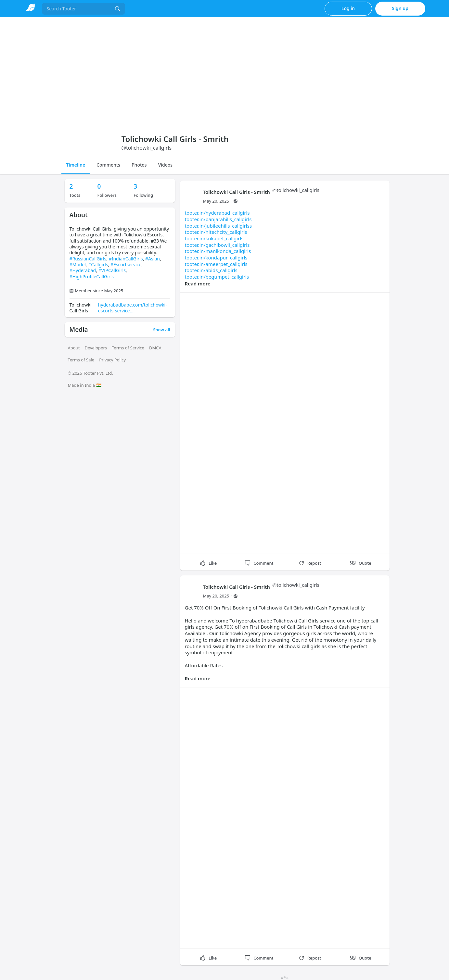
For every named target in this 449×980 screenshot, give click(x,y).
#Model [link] (78, 264)
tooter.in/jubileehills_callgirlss (218, 226)
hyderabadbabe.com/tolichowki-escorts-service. (133, 308)
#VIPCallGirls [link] (112, 270)
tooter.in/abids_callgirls (211, 270)
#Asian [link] (153, 259)
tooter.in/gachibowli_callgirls (217, 245)
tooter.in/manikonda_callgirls (218, 251)
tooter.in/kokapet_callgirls (214, 238)
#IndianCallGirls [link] (126, 259)
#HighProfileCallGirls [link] (92, 276)
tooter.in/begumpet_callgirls (217, 277)
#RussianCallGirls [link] (88, 259)
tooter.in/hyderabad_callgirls (217, 213)
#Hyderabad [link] (83, 270)
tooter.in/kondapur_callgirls (216, 258)
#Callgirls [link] (98, 264)
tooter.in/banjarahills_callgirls (218, 219)
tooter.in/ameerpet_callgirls (216, 264)
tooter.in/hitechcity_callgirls (216, 232)
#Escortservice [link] (126, 264)
